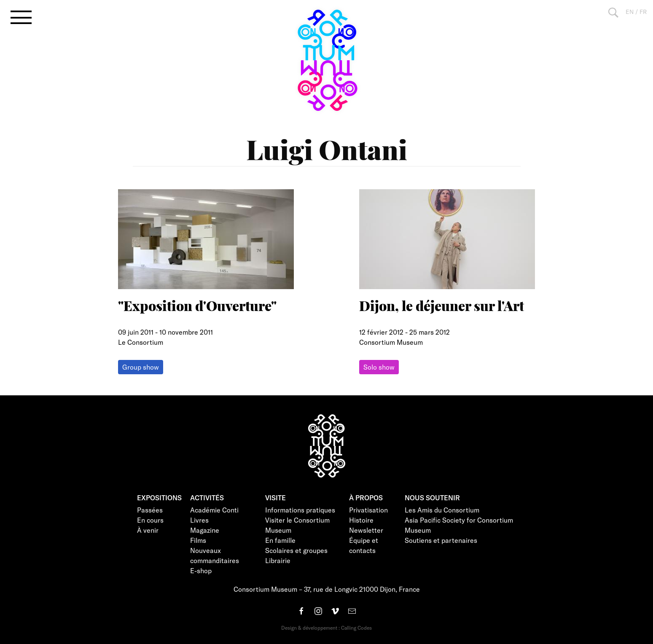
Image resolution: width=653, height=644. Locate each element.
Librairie (278, 560)
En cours (150, 520)
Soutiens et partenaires (441, 540)
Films (198, 540)
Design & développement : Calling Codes (326, 628)
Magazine (205, 530)
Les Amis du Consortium (442, 510)
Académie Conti (214, 510)
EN (630, 12)
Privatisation (368, 510)
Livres (199, 520)
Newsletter (366, 530)
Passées (150, 510)
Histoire (361, 520)
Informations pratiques (300, 510)
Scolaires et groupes (296, 550)
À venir (148, 530)
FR (643, 12)
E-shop (201, 570)
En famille (280, 540)
